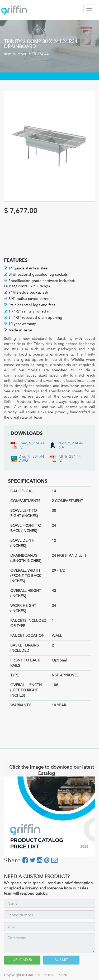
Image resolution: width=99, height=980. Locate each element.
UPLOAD (22, 960)
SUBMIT (61, 960)
